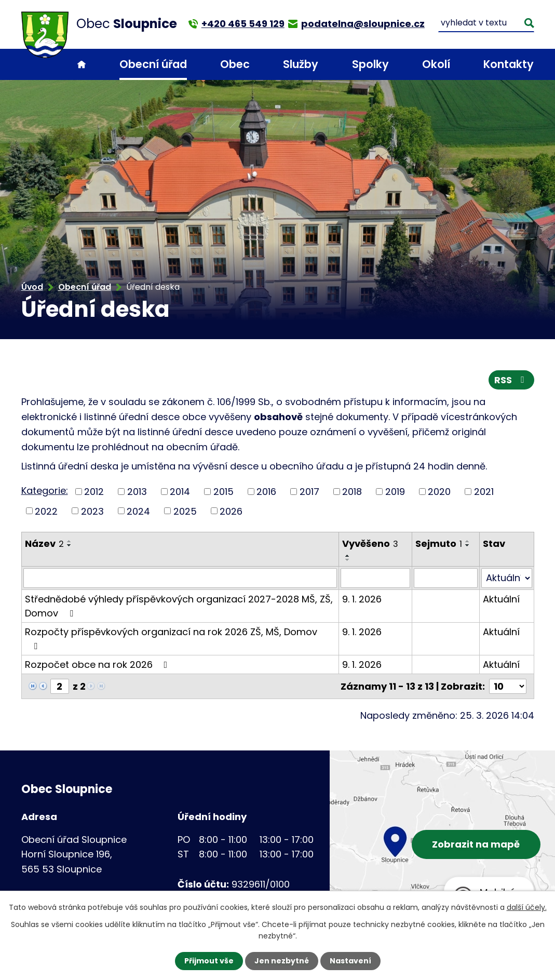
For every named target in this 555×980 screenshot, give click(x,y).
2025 (185, 511)
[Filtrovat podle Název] (180, 578)
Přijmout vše (209, 961)
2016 (266, 492)
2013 (137, 492)
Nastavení (350, 961)
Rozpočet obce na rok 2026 (98, 664)
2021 (484, 492)
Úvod (82, 65)
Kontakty (509, 64)
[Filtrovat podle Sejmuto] (446, 578)
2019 (395, 492)
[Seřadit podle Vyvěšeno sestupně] (348, 560)
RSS (511, 380)
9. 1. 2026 (362, 599)
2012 (94, 492)
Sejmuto (439, 543)
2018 (352, 492)
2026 (231, 511)
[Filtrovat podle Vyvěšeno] (375, 578)
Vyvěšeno (370, 543)
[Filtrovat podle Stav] (507, 578)
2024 (138, 511)
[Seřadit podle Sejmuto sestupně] (468, 545)
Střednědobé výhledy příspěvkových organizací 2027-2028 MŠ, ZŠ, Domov (179, 606)
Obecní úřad (153, 64)
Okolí (436, 64)
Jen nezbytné (282, 961)
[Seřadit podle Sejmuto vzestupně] (468, 541)
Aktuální (501, 599)
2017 (309, 492)
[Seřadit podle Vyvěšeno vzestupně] (348, 556)
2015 (224, 492)
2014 (180, 492)
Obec (235, 64)
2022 (46, 511)
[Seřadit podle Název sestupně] (70, 545)
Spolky (370, 64)
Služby (301, 64)
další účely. (527, 907)
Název (44, 543)
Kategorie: (45, 491)
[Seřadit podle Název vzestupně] (70, 541)
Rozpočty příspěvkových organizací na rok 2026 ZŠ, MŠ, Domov (171, 638)
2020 (439, 492)
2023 (92, 511)
